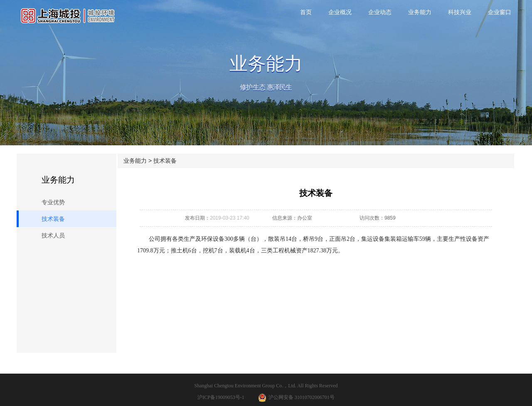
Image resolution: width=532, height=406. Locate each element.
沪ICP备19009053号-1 (221, 397)
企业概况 (340, 12)
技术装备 (53, 219)
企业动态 (380, 12)
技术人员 (53, 235)
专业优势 (53, 202)
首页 (306, 12)
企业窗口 (500, 12)
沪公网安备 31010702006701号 (296, 398)
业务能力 (420, 12)
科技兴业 (460, 12)
